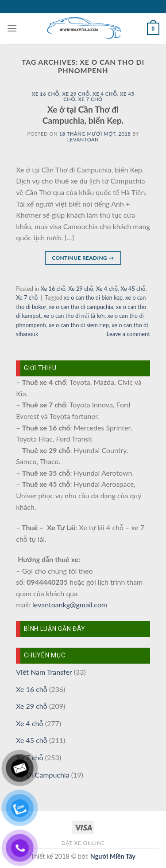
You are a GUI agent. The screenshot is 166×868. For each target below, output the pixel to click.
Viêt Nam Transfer (44, 672)
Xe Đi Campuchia (42, 775)
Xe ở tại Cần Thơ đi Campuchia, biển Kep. (83, 115)
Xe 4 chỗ (105, 94)
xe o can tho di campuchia (81, 307)
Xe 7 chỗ (90, 99)
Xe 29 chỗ (76, 94)
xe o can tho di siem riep (79, 325)
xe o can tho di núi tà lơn (74, 316)
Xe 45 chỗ (133, 289)
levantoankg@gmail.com (70, 604)
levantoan (83, 139)
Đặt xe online (83, 843)
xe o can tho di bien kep (93, 297)
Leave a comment (128, 334)
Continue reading (83, 258)
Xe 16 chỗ (46, 94)
